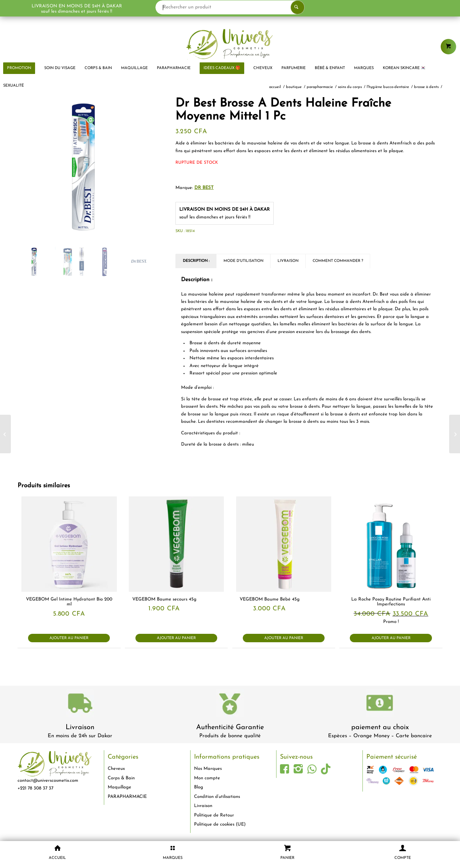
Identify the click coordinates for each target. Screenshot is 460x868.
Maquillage (119, 787)
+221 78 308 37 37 (35, 788)
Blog (199, 787)
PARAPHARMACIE (127, 797)
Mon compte (207, 778)
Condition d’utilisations (217, 797)
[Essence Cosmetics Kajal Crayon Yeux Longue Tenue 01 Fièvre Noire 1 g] (455, 434)
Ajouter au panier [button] (69, 638)
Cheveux (116, 769)
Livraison (80, 727)
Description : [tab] (196, 261)
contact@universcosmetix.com (48, 781)
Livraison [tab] (288, 261)
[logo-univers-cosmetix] (230, 44)
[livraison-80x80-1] (80, 704)
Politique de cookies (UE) (220, 824)
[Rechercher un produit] (230, 7)
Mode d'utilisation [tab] (244, 261)
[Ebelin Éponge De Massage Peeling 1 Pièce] (5, 434)
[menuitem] (60, 68)
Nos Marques (208, 769)
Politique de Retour (214, 815)
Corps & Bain (121, 778)
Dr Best (204, 188)
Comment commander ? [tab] (338, 261)
